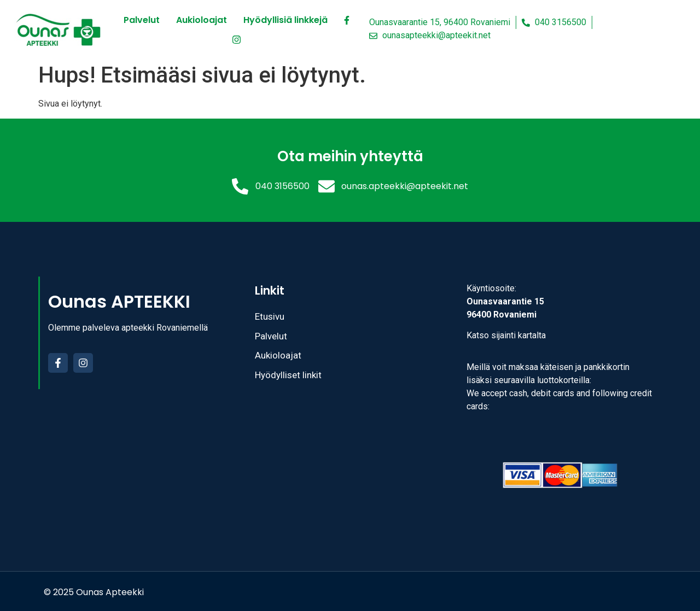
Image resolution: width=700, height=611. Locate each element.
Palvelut (142, 20)
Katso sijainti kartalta (506, 335)
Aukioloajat (202, 20)
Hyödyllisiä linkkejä (285, 20)
